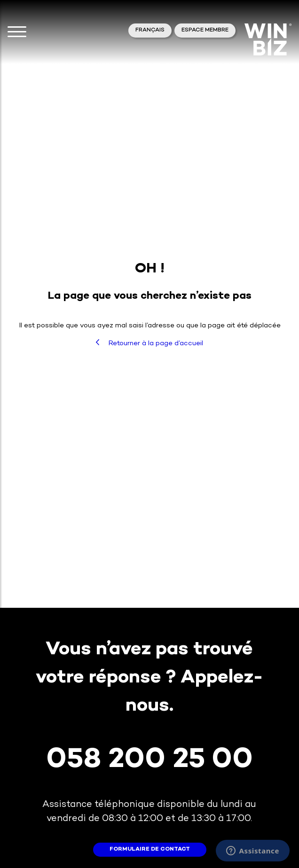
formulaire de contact (150, 849)
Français (150, 30)
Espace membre (205, 30)
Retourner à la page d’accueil (149, 343)
